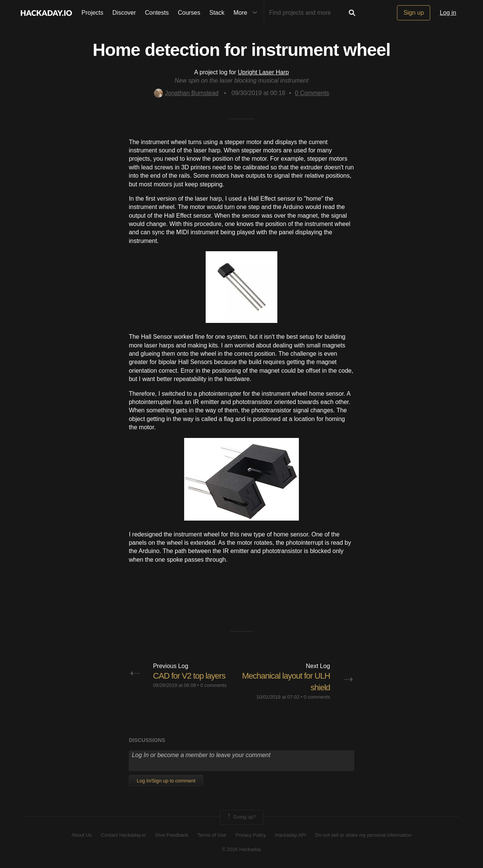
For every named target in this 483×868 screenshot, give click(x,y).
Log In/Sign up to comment (166, 781)
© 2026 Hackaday (241, 849)
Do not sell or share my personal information (363, 835)
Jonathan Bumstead (186, 93)
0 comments (214, 685)
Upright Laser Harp (263, 72)
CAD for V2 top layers (189, 676)
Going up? (241, 817)
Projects (92, 13)
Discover (124, 13)
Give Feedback (172, 835)
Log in (448, 13)
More (247, 13)
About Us (82, 835)
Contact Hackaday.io (124, 835)
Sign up (414, 13)
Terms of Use (212, 835)
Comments (312, 93)
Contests (157, 13)
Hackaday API (291, 835)
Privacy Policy (251, 835)
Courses (189, 13)
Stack (217, 13)
